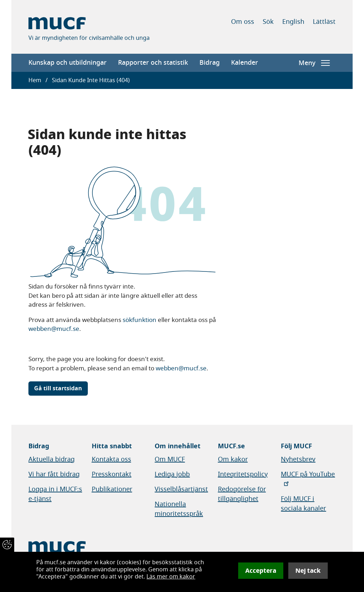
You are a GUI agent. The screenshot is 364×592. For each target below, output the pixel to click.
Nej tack (308, 571)
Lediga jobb (172, 474)
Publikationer (112, 489)
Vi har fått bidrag (54, 474)
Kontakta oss (111, 459)
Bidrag (210, 63)
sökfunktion (140, 320)
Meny (314, 63)
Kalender (245, 63)
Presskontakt (112, 474)
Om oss (243, 22)
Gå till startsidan (58, 388)
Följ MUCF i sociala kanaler (303, 504)
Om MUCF (170, 459)
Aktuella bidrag (52, 459)
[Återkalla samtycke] (7, 545)
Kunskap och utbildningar (68, 63)
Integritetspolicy (243, 474)
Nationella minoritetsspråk (179, 509)
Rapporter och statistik (153, 63)
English (293, 22)
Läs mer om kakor (171, 577)
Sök (268, 22)
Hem (35, 80)
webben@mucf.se (54, 329)
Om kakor (233, 459)
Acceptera (261, 571)
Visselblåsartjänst (181, 489)
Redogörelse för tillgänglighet (242, 494)
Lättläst (324, 22)
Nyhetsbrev (298, 459)
